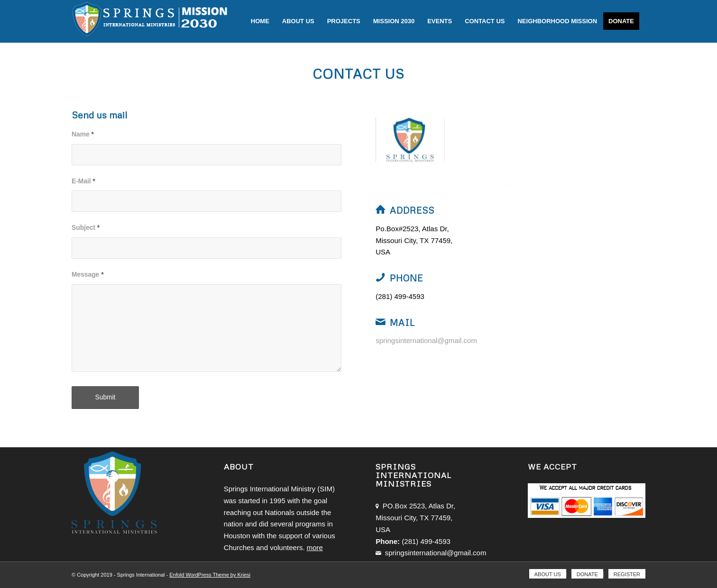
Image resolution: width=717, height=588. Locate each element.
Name (83, 134)
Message (88, 275)
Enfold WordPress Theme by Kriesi (210, 575)
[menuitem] (260, 21)
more (315, 547)
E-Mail (83, 181)
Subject (86, 228)
